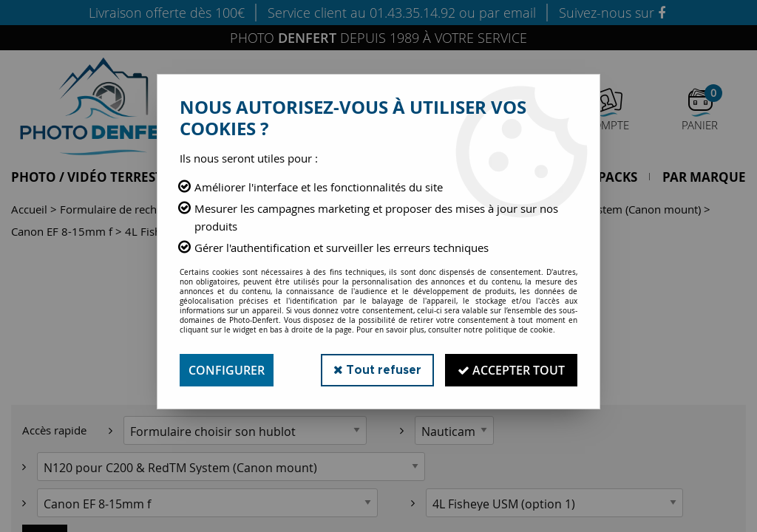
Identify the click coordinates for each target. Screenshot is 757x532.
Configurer (227, 370)
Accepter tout (511, 370)
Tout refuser (377, 370)
